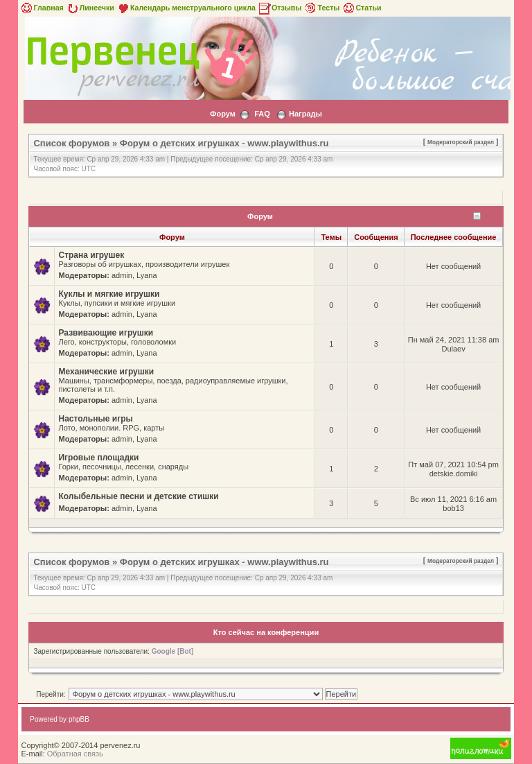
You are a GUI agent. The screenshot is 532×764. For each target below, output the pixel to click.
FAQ (262, 114)
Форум (223, 114)
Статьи (361, 8)
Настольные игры (95, 419)
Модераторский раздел (461, 142)
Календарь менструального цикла (186, 8)
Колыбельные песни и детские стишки (138, 496)
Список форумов (71, 143)
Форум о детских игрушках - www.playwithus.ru (224, 143)
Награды (305, 114)
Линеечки (90, 8)
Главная (41, 8)
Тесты (321, 8)
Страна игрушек (91, 255)
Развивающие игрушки (106, 333)
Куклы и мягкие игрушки (109, 294)
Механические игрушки (106, 372)
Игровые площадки (98, 458)
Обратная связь (75, 754)
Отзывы (280, 8)
